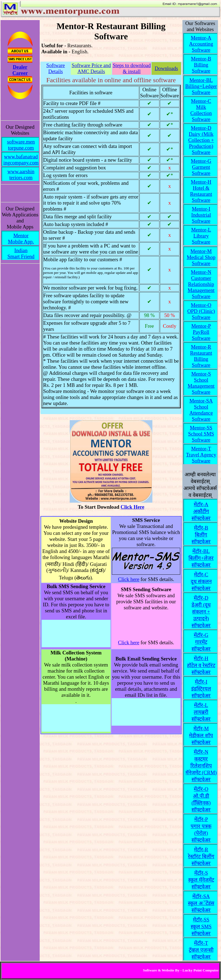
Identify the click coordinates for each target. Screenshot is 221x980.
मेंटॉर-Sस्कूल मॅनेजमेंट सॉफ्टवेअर (201, 880)
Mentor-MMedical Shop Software (201, 257)
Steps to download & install (132, 68)
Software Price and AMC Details (91, 68)
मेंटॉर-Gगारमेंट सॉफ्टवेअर (201, 642)
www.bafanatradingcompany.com (21, 160)
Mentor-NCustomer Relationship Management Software (201, 284)
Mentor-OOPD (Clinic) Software (201, 311)
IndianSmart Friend (21, 253)
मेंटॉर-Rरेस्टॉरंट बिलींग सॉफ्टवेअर (201, 856)
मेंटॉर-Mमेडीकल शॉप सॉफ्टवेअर (201, 735)
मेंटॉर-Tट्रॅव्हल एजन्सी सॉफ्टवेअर (201, 950)
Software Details (56, 68)
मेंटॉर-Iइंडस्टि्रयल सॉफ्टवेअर (201, 689)
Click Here (133, 507)
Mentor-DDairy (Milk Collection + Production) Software (201, 140)
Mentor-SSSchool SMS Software (201, 434)
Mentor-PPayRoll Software (201, 332)
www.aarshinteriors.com (21, 174)
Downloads (166, 68)
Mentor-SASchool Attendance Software (201, 410)
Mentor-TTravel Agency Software (201, 455)
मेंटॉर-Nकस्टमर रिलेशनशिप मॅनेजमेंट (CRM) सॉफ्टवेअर (201, 766)
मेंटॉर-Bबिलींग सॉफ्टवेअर (201, 535)
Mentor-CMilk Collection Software (201, 110)
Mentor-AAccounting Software (201, 44)
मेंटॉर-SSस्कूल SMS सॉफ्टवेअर (201, 927)
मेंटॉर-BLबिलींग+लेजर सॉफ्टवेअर (201, 558)
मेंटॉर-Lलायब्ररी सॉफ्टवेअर (201, 712)
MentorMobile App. (21, 239)
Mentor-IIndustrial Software (201, 215)
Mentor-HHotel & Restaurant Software (201, 191)
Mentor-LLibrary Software (201, 236)
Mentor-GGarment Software (201, 167)
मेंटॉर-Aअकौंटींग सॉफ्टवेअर (201, 511)
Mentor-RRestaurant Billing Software (201, 356)
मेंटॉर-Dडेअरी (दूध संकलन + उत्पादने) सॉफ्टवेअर (201, 612)
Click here (129, 579)
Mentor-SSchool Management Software (201, 383)
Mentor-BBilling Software (201, 65)
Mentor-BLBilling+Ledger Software (201, 86)
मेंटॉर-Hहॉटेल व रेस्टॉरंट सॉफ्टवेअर (201, 665)
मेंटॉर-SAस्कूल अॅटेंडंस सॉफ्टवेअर (201, 903)
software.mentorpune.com (21, 145)
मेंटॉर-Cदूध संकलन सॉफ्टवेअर (201, 581)
